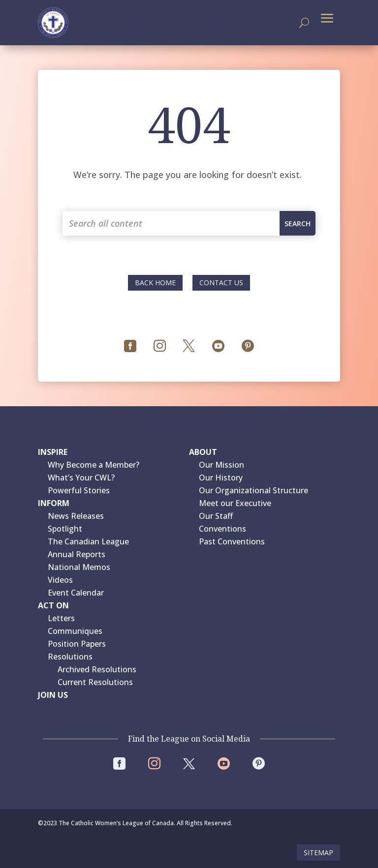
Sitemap (318, 853)
